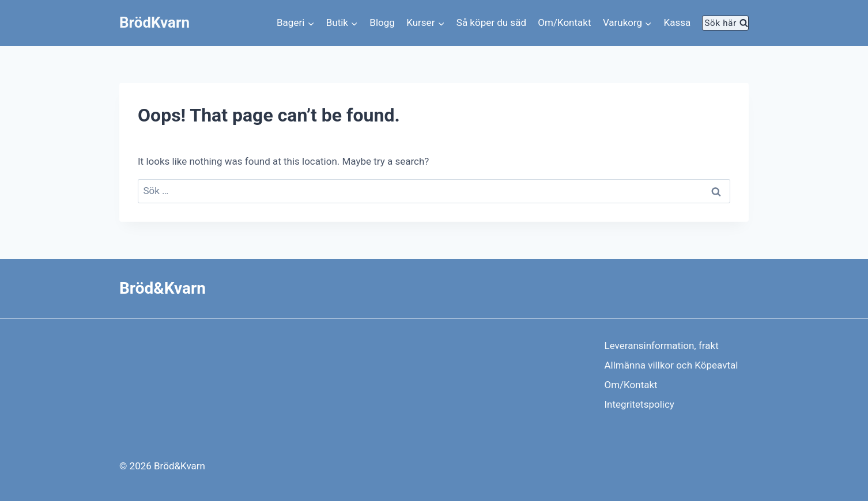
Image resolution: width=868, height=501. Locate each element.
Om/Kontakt (564, 22)
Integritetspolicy (639, 404)
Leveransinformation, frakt (662, 346)
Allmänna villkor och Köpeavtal (671, 365)
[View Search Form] (725, 23)
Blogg (382, 22)
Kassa (678, 22)
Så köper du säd (491, 22)
